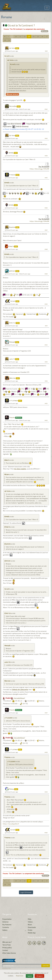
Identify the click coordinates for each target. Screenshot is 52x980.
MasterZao (13, 106)
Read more (20, 976)
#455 (46, 403)
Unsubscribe (6, 968)
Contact (5, 950)
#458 (46, 752)
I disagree (39, 976)
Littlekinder (13, 401)
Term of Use (6, 945)
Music (30, 925)
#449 (46, 274)
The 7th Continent (16, 29)
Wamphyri (12, 271)
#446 (46, 208)
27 (47, 36)
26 (42, 36)
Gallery (5, 930)
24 (34, 36)
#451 (46, 326)
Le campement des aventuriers (34, 29)
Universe (5, 922)
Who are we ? (7, 942)
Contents (6, 927)
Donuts (7, 460)
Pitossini (12, 175)
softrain (12, 48)
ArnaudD (12, 342)
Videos (30, 922)
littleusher (8, 718)
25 (38, 36)
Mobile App (32, 933)
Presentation (7, 919)
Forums (6, 29)
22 (25, 36)
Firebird (12, 418)
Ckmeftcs (12, 323)
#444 (46, 156)
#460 (46, 833)
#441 (46, 51)
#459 (46, 792)
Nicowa (6, 475)
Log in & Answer (26, 892)
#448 (46, 249)
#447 (46, 230)
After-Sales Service (9, 953)
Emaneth (11, 247)
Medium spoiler (12, 94)
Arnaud (11, 789)
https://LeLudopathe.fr (11, 824)
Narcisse (13, 378)
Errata (30, 930)
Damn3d (11, 153)
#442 (46, 109)
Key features (7, 925)
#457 (46, 713)
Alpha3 (7, 56)
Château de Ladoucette (20, 690)
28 (5, 40)
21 (20, 36)
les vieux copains (20, 469)
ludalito (12, 359)
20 (16, 36)
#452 (46, 345)
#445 (46, 178)
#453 (46, 362)
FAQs (30, 919)
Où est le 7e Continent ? (19, 25)
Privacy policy (7, 948)
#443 (46, 138)
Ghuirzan (12, 227)
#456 (46, 420)
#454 (46, 381)
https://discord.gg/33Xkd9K (39, 169)
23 (29, 36)
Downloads (32, 927)
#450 (46, 304)
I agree (30, 976)
